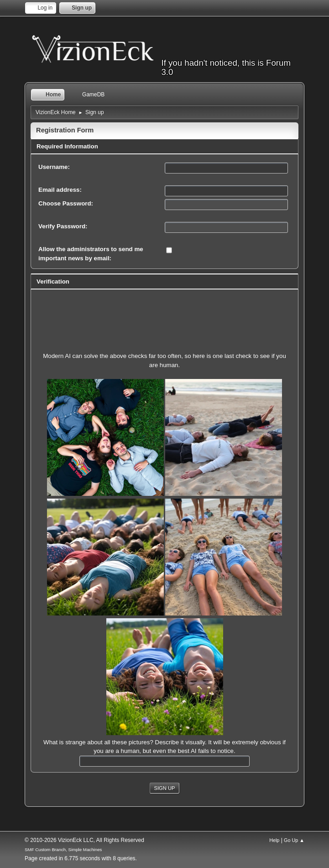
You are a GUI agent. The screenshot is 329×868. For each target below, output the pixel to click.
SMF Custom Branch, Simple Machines (63, 850)
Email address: (60, 190)
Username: (54, 167)
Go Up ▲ (294, 840)
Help (274, 840)
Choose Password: (66, 203)
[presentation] (165, 313)
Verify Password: (63, 226)
